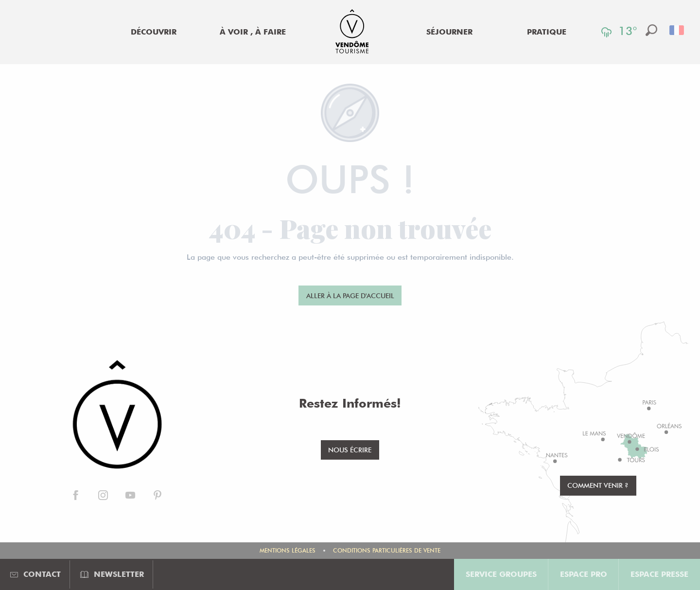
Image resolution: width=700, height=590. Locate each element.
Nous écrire (350, 450)
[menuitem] (154, 32)
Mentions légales (288, 550)
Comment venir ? (598, 485)
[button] (651, 30)
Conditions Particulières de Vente (387, 550)
